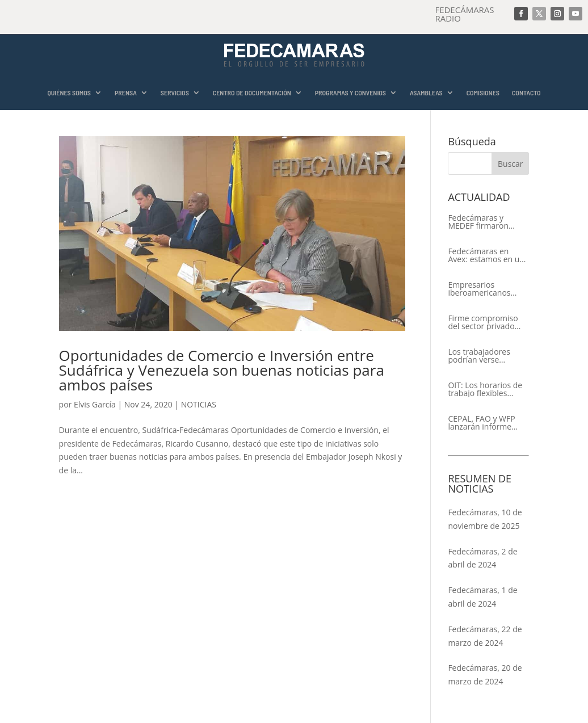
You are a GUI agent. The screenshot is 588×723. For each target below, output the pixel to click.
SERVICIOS (175, 93)
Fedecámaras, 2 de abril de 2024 (482, 558)
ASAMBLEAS (426, 93)
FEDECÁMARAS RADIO (464, 14)
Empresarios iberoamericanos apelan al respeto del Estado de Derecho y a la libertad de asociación (486, 289)
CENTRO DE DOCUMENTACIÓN (252, 93)
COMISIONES (483, 93)
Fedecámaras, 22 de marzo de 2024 (485, 636)
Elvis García (95, 404)
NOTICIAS (199, 404)
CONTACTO (526, 93)
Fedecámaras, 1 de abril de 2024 (482, 597)
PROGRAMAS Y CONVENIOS (350, 93)
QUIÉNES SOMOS (69, 93)
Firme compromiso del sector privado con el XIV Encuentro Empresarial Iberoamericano (486, 322)
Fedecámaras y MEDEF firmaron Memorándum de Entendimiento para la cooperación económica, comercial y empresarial (488, 222)
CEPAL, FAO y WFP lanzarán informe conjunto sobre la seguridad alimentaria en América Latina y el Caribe (488, 423)
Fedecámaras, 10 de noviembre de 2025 (485, 519)
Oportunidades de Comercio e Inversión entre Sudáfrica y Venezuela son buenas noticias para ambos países (222, 370)
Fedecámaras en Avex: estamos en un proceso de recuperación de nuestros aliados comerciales (486, 255)
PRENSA (126, 93)
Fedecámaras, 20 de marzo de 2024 (485, 674)
